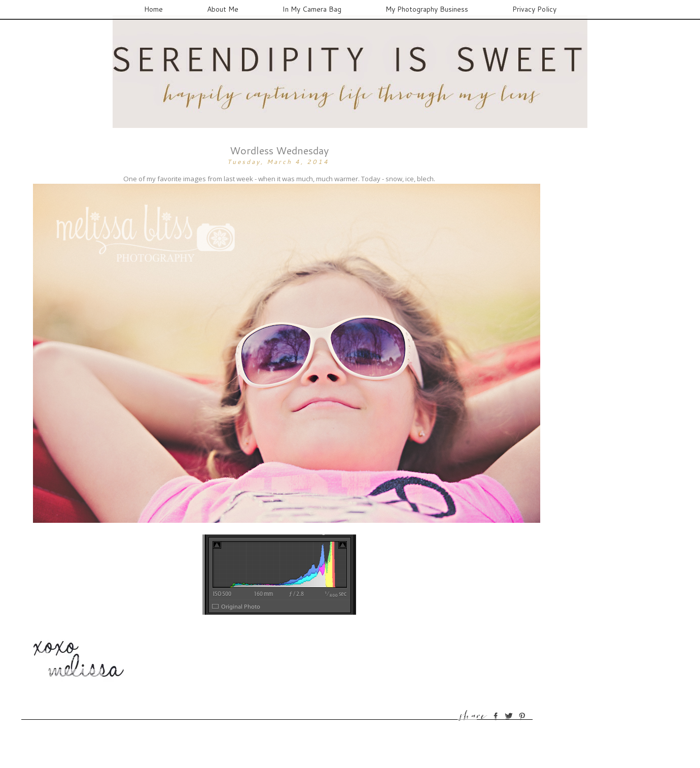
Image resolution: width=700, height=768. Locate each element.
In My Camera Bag (312, 9)
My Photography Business (427, 9)
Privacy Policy (534, 9)
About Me (223, 9)
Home (153, 9)
